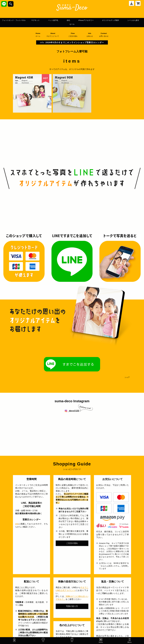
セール (102, 25)
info (17, 524)
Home (38, 35)
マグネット (57, 20)
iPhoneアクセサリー (120, 20)
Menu (130, 641)
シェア (127, 378)
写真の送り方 (72, 607)
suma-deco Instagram (72, 401)
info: (72, 43)
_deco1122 (72, 411)
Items (101, 640)
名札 (98, 20)
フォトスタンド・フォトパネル (27, 20)
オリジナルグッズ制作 (54, 25)
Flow (74, 35)
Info (91, 35)
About (54, 35)
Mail (72, 640)
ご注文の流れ (72, 543)
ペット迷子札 (79, 20)
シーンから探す (84, 25)
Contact (105, 35)
